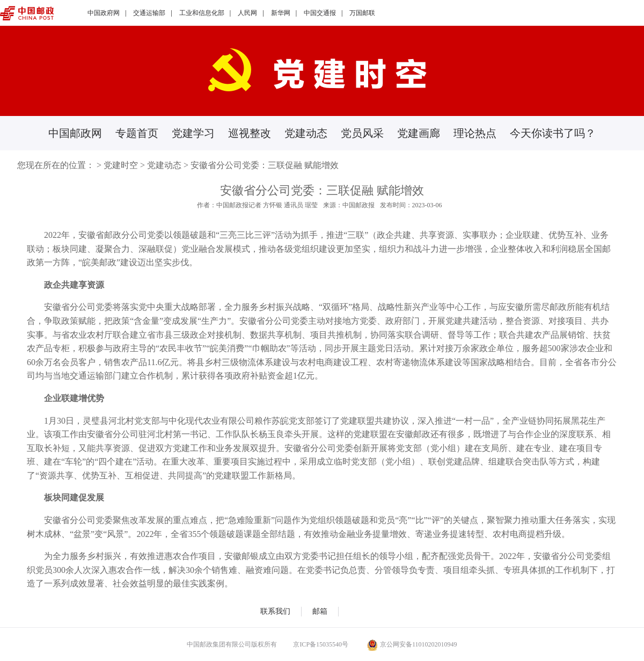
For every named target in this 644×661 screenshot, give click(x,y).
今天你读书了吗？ (553, 133)
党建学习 (193, 133)
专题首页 (137, 133)
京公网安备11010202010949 (412, 644)
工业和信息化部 (202, 13)
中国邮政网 (75, 133)
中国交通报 (320, 13)
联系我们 (275, 611)
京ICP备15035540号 (321, 644)
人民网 (247, 13)
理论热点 (475, 133)
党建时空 (121, 165)
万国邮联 (362, 13)
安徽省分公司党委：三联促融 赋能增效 (265, 165)
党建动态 (306, 133)
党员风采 (362, 133)
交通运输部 (149, 13)
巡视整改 (250, 133)
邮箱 (320, 611)
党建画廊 (419, 133)
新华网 (281, 13)
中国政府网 (104, 13)
